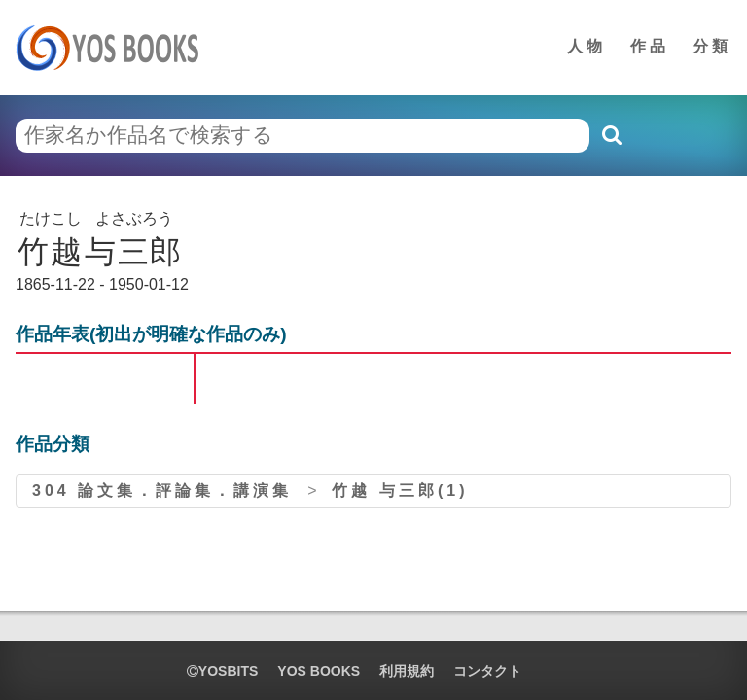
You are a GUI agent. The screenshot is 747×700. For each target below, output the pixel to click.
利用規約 (407, 671)
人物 (587, 46)
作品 (650, 46)
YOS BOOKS (319, 671)
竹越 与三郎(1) (400, 490)
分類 (712, 46)
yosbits (222, 671)
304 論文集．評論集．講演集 (162, 490)
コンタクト (487, 671)
